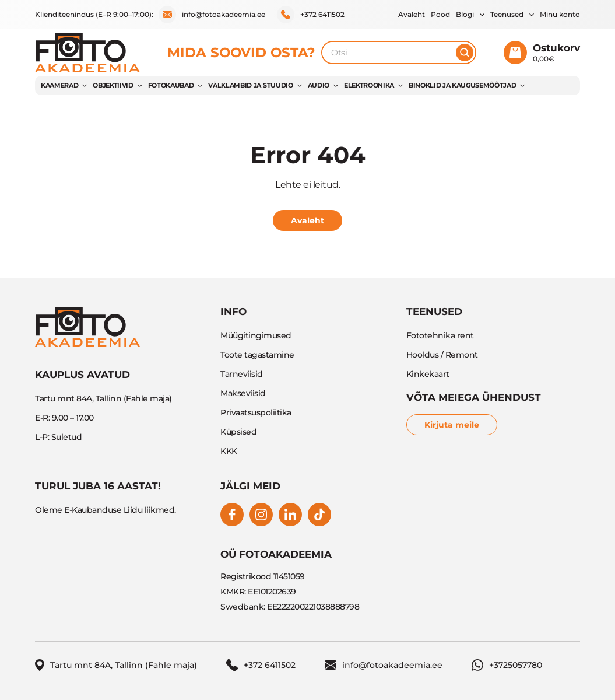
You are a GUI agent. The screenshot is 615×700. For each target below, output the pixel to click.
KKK (229, 451)
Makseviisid (243, 393)
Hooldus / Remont (442, 355)
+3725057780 (507, 665)
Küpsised (238, 432)
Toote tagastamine (257, 355)
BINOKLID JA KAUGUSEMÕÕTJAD (462, 85)
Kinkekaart (428, 374)
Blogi (465, 14)
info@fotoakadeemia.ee (212, 15)
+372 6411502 (311, 15)
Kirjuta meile (452, 425)
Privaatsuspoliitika (256, 412)
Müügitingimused (256, 335)
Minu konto (560, 14)
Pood (440, 14)
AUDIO (319, 85)
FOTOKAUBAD (171, 85)
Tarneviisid (242, 374)
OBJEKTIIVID (113, 85)
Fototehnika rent (440, 335)
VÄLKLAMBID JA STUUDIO (250, 85)
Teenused (507, 14)
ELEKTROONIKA (369, 85)
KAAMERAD (59, 85)
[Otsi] (465, 52)
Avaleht (412, 14)
